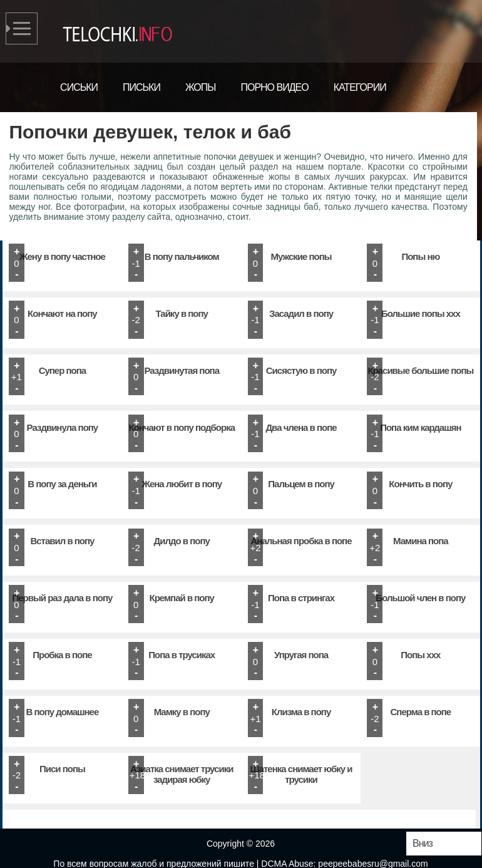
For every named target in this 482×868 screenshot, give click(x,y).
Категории (360, 87)
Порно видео (274, 87)
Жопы (201, 87)
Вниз (423, 843)
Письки (141, 87)
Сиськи (79, 87)
